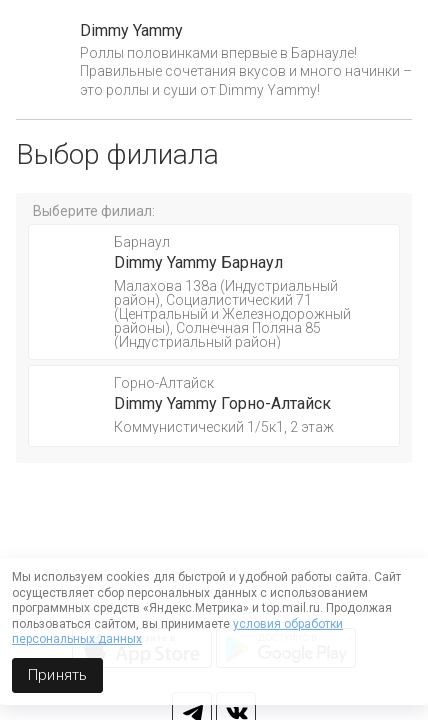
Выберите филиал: (94, 211)
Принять (57, 675)
